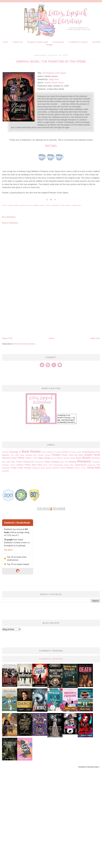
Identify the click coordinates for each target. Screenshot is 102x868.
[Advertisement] (41, 314)
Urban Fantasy (24, 468)
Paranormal (28, 462)
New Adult (6, 462)
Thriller (14, 468)
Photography (39, 462)
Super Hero (69, 465)
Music (79, 458)
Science (13, 465)
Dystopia (29, 455)
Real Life (64, 462)
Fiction (64, 455)
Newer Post (7, 338)
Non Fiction (17, 462)
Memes (54, 458)
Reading (55, 462)
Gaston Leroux (26, 205)
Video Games (46, 468)
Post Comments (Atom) (25, 344)
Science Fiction (23, 465)
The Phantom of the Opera (54, 73)
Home (5, 42)
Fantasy (56, 455)
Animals (5, 452)
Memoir (60, 458)
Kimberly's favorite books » (89, 767)
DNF (17, 455)
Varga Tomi (54, 79)
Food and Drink (76, 455)
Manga (47, 458)
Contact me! (18, 42)
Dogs (22, 455)
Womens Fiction (80, 468)
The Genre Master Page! (38, 42)
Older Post (95, 338)
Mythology (96, 458)
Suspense (91, 465)
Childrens (50, 452)
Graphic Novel (51, 83)
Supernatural (81, 465)
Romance (84, 461)
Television (6, 468)
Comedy (58, 452)
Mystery (87, 458)
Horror (61, 83)
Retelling (72, 462)
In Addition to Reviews (78, 42)
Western (56, 468)
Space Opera (48, 465)
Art (20, 452)
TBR (98, 465)
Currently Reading (51, 659)
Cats (44, 452)
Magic (41, 458)
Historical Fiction (10, 458)
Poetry (47, 462)
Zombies (5, 471)
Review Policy (58, 42)
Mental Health (70, 458)
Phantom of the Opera (61, 205)
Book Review (13, 205)
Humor (29, 458)
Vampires (36, 468)
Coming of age (75, 452)
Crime (12, 455)
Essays (48, 455)
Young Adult (93, 468)
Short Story (37, 465)
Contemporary (88, 452)
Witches (70, 468)
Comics (65, 452)
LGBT (35, 458)
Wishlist (63, 468)
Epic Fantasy (39, 455)
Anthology (14, 452)
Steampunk (58, 465)
